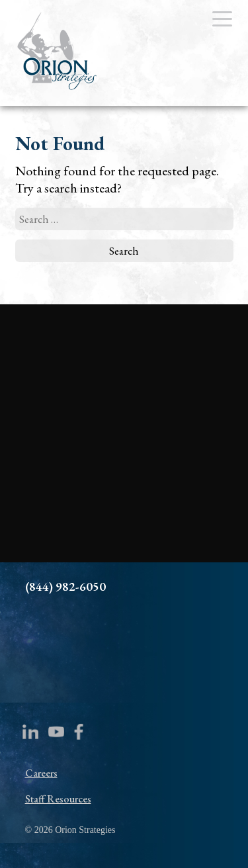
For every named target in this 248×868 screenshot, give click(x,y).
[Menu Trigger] (223, 18)
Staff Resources (58, 799)
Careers (41, 773)
